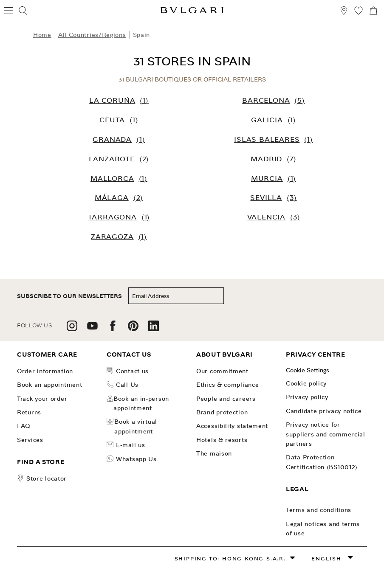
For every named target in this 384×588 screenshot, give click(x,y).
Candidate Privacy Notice (324, 411)
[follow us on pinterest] (133, 329)
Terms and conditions (319, 510)
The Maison (214, 453)
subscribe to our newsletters (69, 296)
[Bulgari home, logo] (192, 12)
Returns (29, 412)
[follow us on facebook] (113, 329)
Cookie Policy (306, 383)
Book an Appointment (49, 385)
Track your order (42, 399)
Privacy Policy (307, 397)
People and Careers (226, 399)
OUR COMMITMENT (222, 371)
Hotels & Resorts (222, 440)
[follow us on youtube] (92, 329)
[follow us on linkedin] (154, 329)
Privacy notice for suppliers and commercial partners (326, 434)
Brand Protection (222, 412)
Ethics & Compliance (227, 385)
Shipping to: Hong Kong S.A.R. (230, 558)
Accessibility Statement (232, 426)
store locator (47, 478)
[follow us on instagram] (72, 329)
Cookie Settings (308, 370)
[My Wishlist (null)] (359, 12)
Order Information (45, 371)
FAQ (24, 426)
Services (30, 440)
